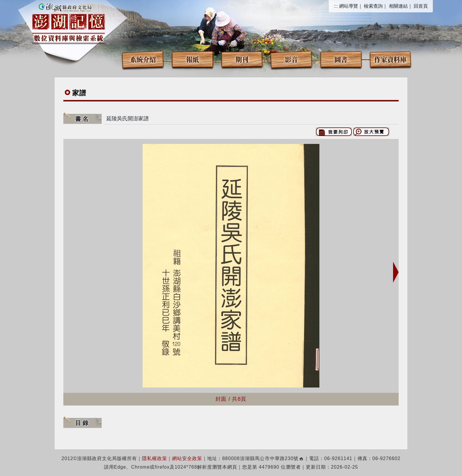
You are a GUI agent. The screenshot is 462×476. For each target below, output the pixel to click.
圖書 (341, 59)
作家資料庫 (390, 59)
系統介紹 (143, 59)
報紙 (192, 59)
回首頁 (421, 6)
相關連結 (398, 6)
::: (336, 6)
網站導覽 (349, 6)
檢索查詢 (373, 6)
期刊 (242, 59)
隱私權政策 (155, 458)
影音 (291, 59)
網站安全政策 (187, 458)
